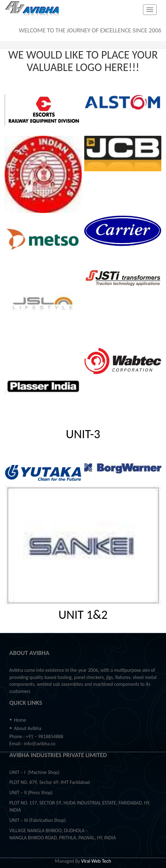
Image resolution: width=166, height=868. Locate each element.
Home (20, 720)
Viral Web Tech (96, 861)
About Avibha (28, 728)
